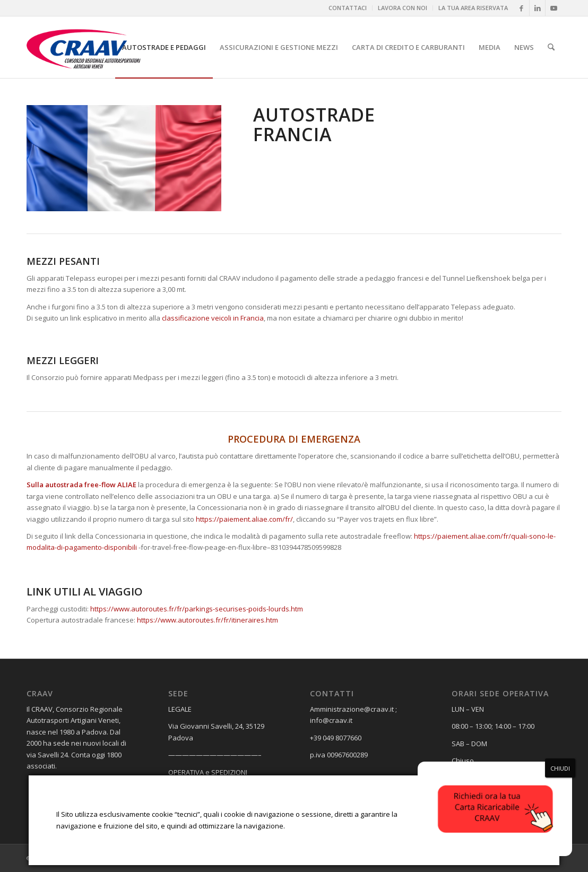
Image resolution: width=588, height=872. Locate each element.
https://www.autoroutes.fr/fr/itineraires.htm (207, 620)
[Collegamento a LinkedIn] (537, 8)
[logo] (94, 47)
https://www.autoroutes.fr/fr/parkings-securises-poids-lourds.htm (197, 609)
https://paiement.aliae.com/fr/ (244, 519)
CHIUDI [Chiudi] (560, 768)
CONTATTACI (348, 8)
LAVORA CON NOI (403, 8)
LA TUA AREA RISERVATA (473, 8)
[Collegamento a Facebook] (521, 8)
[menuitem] (348, 8)
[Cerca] (551, 47)
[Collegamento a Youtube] (554, 8)
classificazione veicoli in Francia (213, 318)
